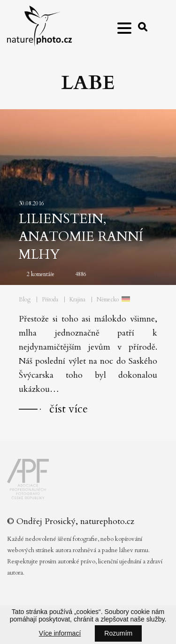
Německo (108, 300)
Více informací (60, 633)
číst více (69, 409)
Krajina (77, 300)
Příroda (50, 300)
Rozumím (118, 633)
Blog (25, 300)
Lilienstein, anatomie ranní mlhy (81, 237)
